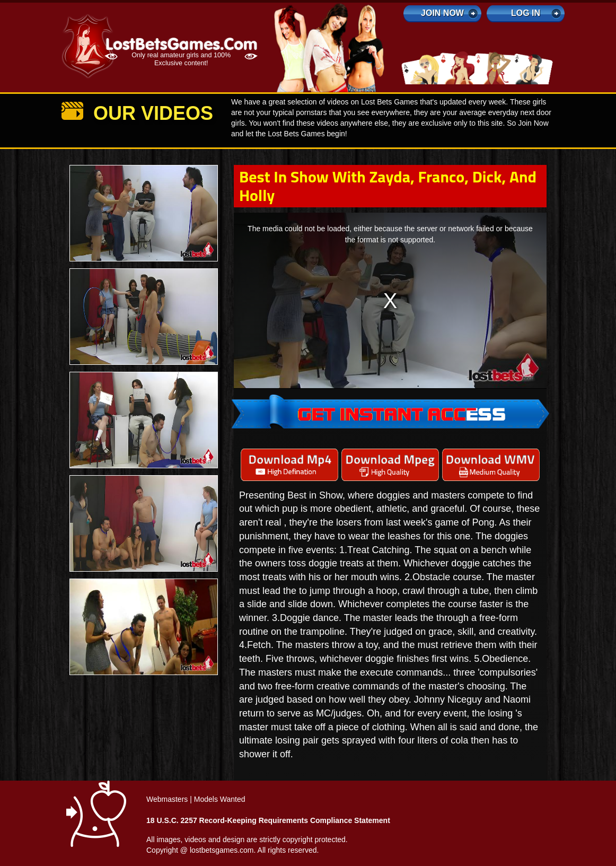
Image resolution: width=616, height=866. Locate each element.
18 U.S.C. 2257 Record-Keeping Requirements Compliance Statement (268, 820)
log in (526, 13)
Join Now (442, 13)
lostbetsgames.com (222, 850)
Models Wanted (220, 799)
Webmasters (167, 799)
